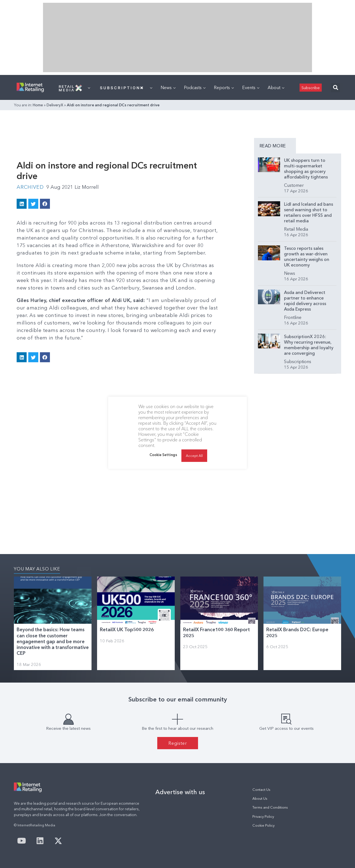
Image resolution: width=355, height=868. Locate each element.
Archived (30, 187)
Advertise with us (180, 792)
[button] (335, 88)
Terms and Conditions (270, 807)
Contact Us (261, 790)
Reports (224, 87)
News (168, 87)
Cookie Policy (263, 825)
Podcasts (195, 87)
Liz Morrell (87, 187)
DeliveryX (55, 105)
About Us (260, 798)
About (276, 87)
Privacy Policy (263, 817)
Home (38, 105)
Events (251, 87)
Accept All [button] (194, 456)
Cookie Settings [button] (163, 455)
